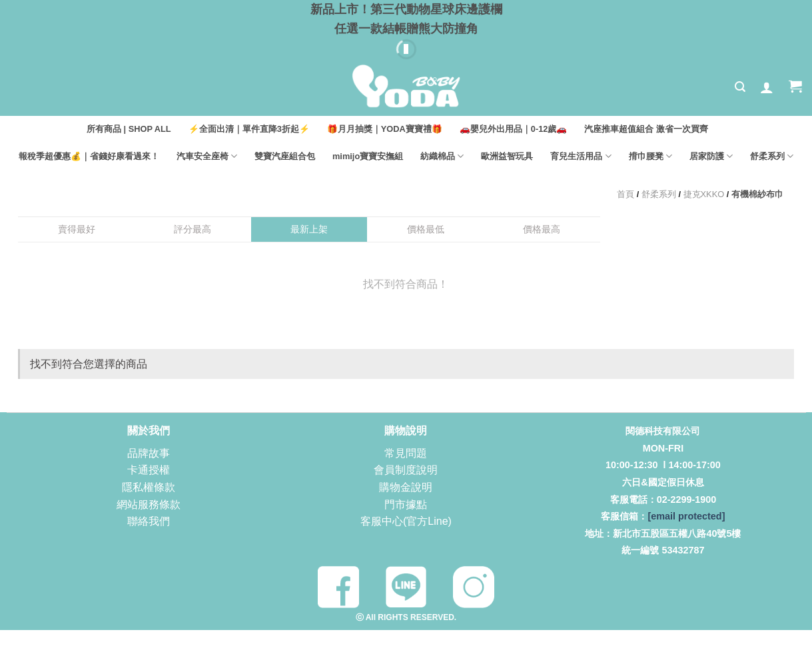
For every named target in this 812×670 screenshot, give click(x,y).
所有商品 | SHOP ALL (129, 129)
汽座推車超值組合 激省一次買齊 (646, 129)
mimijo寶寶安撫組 (368, 156)
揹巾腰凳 (650, 156)
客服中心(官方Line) (406, 521)
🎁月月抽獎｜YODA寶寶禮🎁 (385, 129)
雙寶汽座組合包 (285, 156)
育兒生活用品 (581, 156)
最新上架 (309, 229)
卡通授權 (149, 470)
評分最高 (193, 229)
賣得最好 (77, 229)
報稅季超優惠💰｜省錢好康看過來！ (89, 156)
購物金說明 (406, 487)
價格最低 (426, 229)
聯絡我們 (149, 521)
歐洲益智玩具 (507, 156)
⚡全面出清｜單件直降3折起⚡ (249, 129)
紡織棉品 (442, 156)
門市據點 (406, 504)
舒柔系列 (772, 156)
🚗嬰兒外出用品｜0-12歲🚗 (514, 129)
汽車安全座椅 (207, 156)
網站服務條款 (149, 504)
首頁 (625, 194)
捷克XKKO (704, 194)
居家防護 (711, 156)
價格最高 (542, 229)
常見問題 (406, 453)
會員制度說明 (406, 470)
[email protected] (686, 516)
